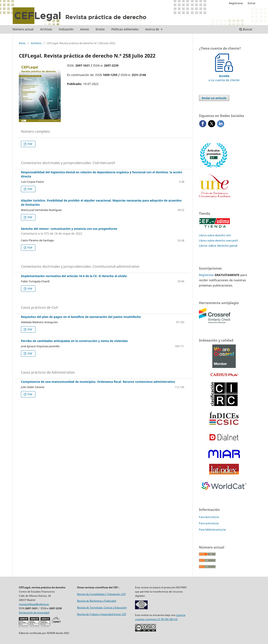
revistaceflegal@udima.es (34, 604)
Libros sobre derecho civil (215, 235)
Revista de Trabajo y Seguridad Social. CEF (102, 614)
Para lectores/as (209, 517)
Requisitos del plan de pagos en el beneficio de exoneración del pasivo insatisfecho (81, 317)
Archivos (46, 29)
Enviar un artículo (214, 98)
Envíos (100, 29)
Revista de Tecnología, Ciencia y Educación (102, 607)
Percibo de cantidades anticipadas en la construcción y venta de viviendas (74, 341)
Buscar (246, 29)
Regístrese (206, 275)
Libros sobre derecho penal (218, 246)
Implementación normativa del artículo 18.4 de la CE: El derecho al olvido (74, 276)
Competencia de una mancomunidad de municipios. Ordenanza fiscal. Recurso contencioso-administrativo (98, 382)
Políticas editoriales (125, 29)
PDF (30, 144)
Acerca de (153, 29)
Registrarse (236, 3)
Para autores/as (209, 523)
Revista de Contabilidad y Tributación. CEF (101, 594)
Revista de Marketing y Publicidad (97, 601)
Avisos (85, 29)
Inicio (22, 43)
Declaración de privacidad (34, 613)
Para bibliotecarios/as (212, 530)
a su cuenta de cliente (224, 76)
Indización (66, 29)
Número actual (23, 29)
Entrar (252, 3)
